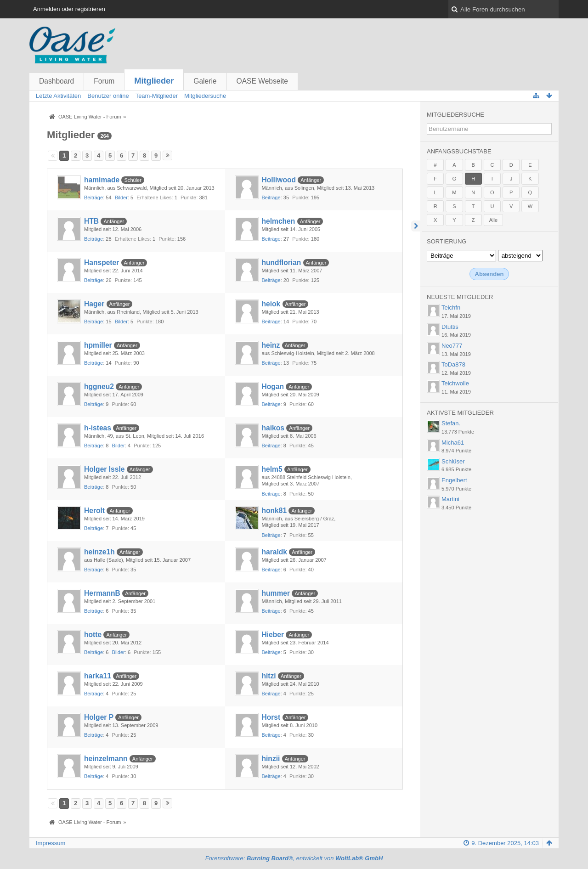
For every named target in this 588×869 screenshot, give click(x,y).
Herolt (94, 511)
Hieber (273, 635)
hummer (276, 593)
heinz (271, 345)
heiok (271, 304)
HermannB (102, 593)
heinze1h (99, 552)
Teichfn (451, 308)
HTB (91, 221)
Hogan (273, 387)
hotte (93, 635)
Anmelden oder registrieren (69, 9)
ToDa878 (453, 364)
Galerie (205, 81)
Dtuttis (450, 327)
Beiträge (93, 197)
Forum (104, 81)
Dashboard (57, 81)
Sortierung (447, 241)
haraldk (274, 552)
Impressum (51, 843)
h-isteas (98, 428)
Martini (450, 499)
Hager (94, 304)
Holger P (99, 717)
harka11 (98, 676)
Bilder (121, 197)
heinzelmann (106, 759)
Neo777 (452, 346)
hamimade (102, 180)
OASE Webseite (262, 81)
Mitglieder (154, 81)
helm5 (272, 469)
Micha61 (453, 443)
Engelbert (454, 480)
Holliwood (279, 180)
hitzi (269, 676)
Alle (493, 220)
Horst (271, 717)
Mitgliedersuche (455, 115)
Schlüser (453, 461)
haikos (273, 428)
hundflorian (282, 262)
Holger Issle (104, 469)
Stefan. (451, 423)
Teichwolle (455, 383)
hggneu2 (99, 387)
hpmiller (98, 345)
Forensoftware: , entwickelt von (294, 858)
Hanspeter (102, 262)
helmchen (279, 221)
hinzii (271, 759)
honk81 (274, 511)
